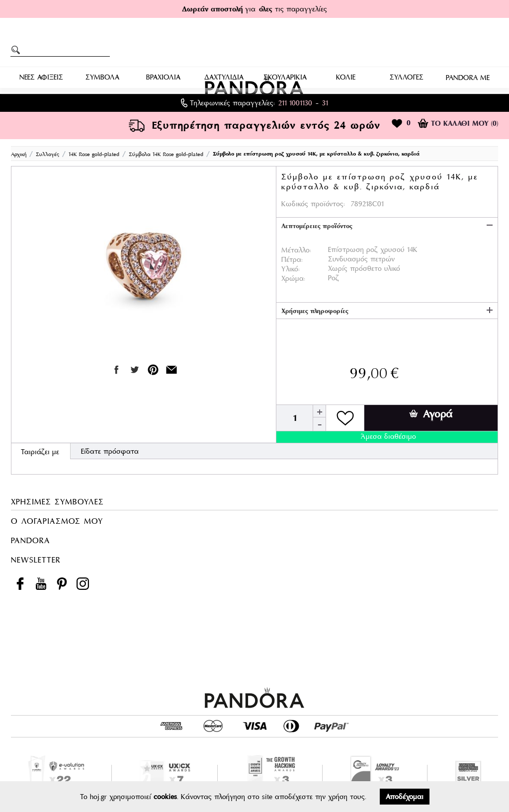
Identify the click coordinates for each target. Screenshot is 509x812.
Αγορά (431, 414)
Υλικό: (291, 269)
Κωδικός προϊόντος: (313, 204)
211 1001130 (295, 103)
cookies (165, 797)
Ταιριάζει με (40, 452)
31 (325, 103)
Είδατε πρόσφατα (110, 451)
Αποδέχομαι (405, 797)
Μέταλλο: (296, 250)
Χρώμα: (293, 278)
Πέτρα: (292, 259)
